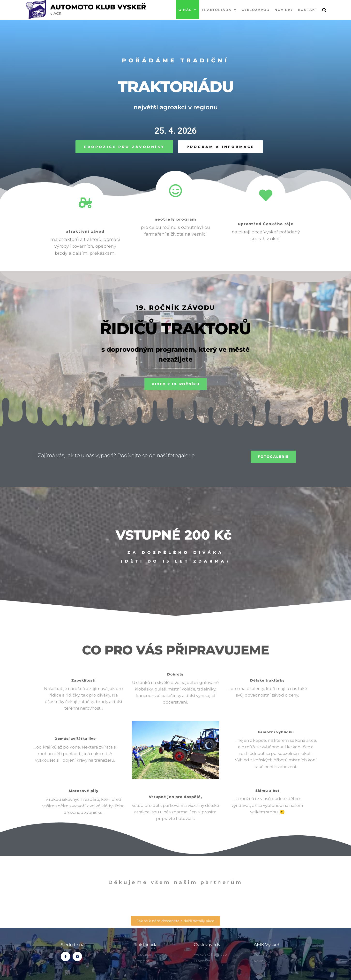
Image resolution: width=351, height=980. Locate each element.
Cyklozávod (256, 10)
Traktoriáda (217, 10)
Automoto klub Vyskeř (98, 7)
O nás (185, 10)
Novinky (284, 10)
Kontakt (308, 10)
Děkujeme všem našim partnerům (175, 882)
